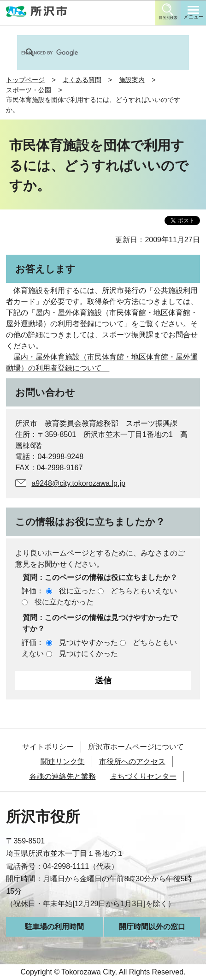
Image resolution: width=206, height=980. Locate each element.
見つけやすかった (88, 642)
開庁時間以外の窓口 (152, 927)
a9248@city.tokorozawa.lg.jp (78, 483)
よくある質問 (82, 80)
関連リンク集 (63, 762)
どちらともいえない (144, 591)
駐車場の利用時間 (54, 927)
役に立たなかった (64, 602)
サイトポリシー (48, 747)
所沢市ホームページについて (136, 747)
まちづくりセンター (143, 776)
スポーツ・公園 (29, 90)
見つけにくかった (88, 654)
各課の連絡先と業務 (63, 776)
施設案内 (132, 80)
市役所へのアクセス (132, 762)
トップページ (25, 80)
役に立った (77, 591)
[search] (91, 53)
